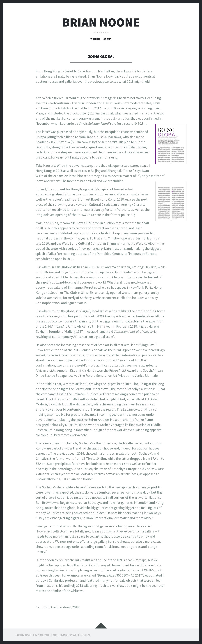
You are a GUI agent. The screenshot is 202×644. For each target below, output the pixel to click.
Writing (95, 39)
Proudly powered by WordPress (32, 635)
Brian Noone (101, 22)
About (108, 39)
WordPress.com (81, 635)
